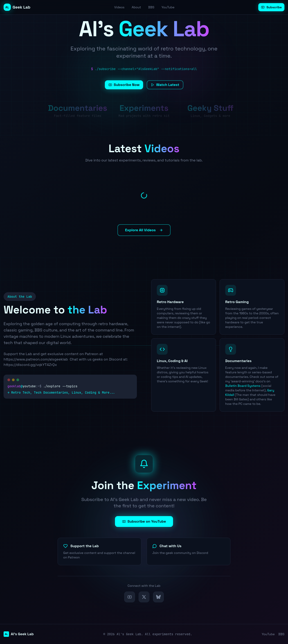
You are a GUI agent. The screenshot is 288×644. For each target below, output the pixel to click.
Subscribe (271, 7)
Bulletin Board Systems (243, 386)
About (136, 7)
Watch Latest (165, 89)
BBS (151, 7)
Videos (119, 7)
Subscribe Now (124, 89)
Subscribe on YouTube (144, 521)
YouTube (168, 7)
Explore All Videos (144, 230)
